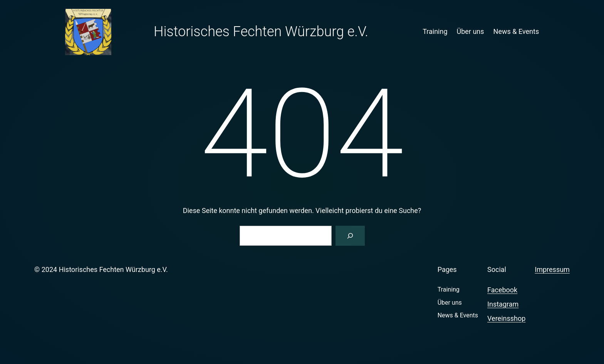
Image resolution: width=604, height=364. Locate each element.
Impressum (552, 269)
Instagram (503, 304)
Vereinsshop (506, 318)
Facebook (502, 290)
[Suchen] (350, 236)
